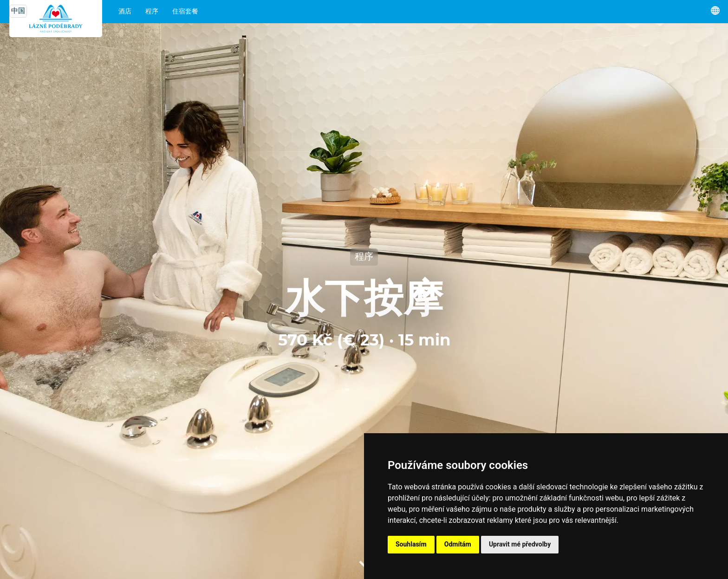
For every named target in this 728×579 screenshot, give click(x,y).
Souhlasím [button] (411, 544)
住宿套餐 (185, 12)
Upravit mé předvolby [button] (520, 544)
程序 (152, 12)
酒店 (125, 12)
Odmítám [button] (458, 544)
